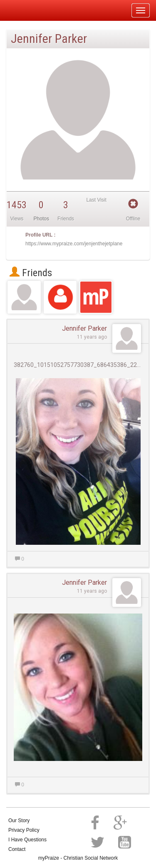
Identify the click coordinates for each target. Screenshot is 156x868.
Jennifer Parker (84, 328)
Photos (41, 219)
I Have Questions (27, 840)
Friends (31, 273)
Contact (17, 849)
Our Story (19, 821)
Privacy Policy (24, 830)
